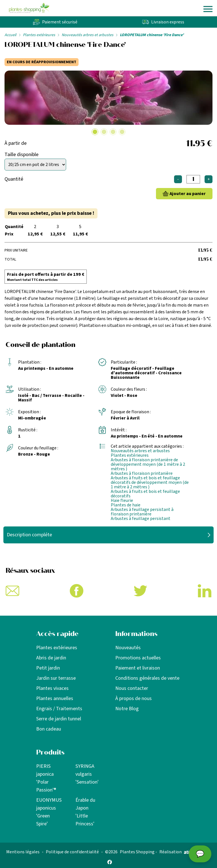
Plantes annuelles (55, 698)
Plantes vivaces (52, 688)
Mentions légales (23, 852)
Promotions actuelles (138, 658)
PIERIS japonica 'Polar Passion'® (46, 778)
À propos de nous (134, 698)
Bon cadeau (49, 729)
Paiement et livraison (138, 668)
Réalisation (180, 852)
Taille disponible (21, 155)
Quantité (14, 179)
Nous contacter (132, 688)
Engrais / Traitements (59, 709)
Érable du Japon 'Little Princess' (85, 812)
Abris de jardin (51, 658)
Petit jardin (48, 668)
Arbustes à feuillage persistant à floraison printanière (142, 512)
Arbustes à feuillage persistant (141, 519)
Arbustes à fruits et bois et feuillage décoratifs (145, 494)
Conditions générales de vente (147, 678)
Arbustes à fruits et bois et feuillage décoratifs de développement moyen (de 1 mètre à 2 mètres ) (150, 482)
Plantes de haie (126, 505)
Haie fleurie (122, 500)
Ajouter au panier (188, 194)
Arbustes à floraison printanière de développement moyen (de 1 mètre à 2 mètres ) (148, 464)
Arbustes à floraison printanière (142, 473)
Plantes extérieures (39, 35)
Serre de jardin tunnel (59, 719)
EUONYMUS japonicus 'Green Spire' (49, 812)
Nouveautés (128, 648)
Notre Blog (127, 709)
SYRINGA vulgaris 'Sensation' (87, 774)
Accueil (10, 35)
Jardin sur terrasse (56, 678)
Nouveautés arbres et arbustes (87, 35)
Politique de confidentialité (72, 852)
